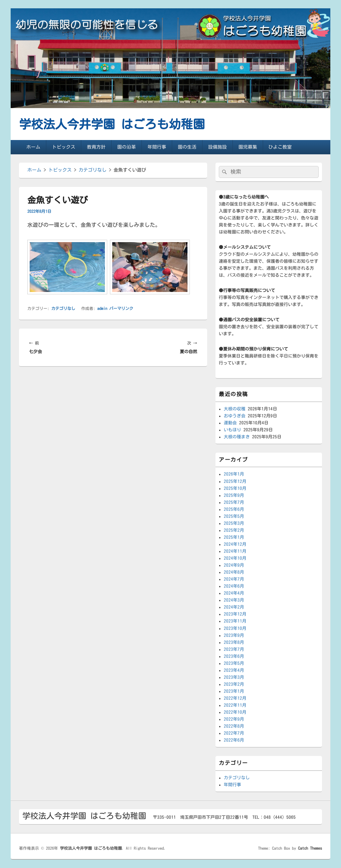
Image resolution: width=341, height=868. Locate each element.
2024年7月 (234, 579)
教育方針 (96, 147)
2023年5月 (234, 663)
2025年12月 (235, 481)
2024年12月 (235, 544)
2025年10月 (235, 488)
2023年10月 (235, 628)
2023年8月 (234, 642)
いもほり (232, 430)
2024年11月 (235, 551)
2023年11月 (235, 621)
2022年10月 (235, 712)
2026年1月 (234, 474)
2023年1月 (234, 691)
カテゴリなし (63, 308)
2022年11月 (235, 705)
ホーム (33, 147)
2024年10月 (235, 558)
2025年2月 (234, 530)
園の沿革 (127, 147)
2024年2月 (234, 607)
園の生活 (187, 147)
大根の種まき (237, 437)
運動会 (230, 423)
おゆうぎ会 (235, 416)
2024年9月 (234, 565)
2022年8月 (234, 726)
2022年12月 (235, 698)
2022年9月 (234, 719)
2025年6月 (234, 509)
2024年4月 (234, 593)
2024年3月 (234, 600)
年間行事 (157, 147)
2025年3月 (234, 523)
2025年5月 (234, 516)
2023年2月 (234, 684)
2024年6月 (234, 586)
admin (102, 308)
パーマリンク (121, 308)
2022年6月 (234, 740)
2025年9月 (234, 495)
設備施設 (217, 147)
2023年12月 (235, 614)
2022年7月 (234, 733)
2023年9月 (234, 635)
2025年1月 (234, 537)
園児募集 (248, 147)
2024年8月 (234, 572)
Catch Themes (310, 848)
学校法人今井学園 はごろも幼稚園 (112, 124)
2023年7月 (234, 649)
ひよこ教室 (280, 147)
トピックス (64, 147)
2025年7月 (234, 502)
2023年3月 (234, 677)
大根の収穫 (235, 409)
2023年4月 (234, 670)
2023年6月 (234, 656)
